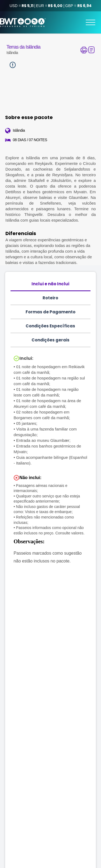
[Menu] (90, 22)
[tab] (50, 284)
